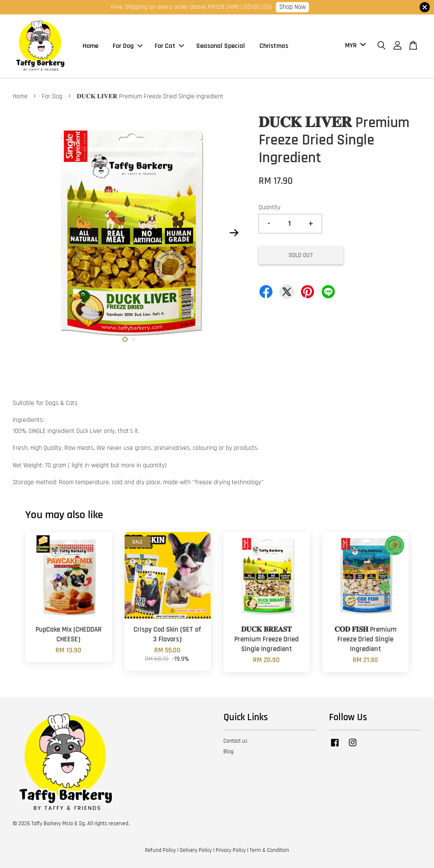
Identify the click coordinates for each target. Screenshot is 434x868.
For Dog (128, 46)
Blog (228, 752)
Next (234, 233)
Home (90, 46)
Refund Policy (160, 850)
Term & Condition (269, 850)
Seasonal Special (221, 46)
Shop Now (292, 7)
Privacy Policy (231, 850)
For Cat (169, 46)
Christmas (274, 46)
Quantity (270, 207)
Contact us (235, 741)
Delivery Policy (196, 850)
